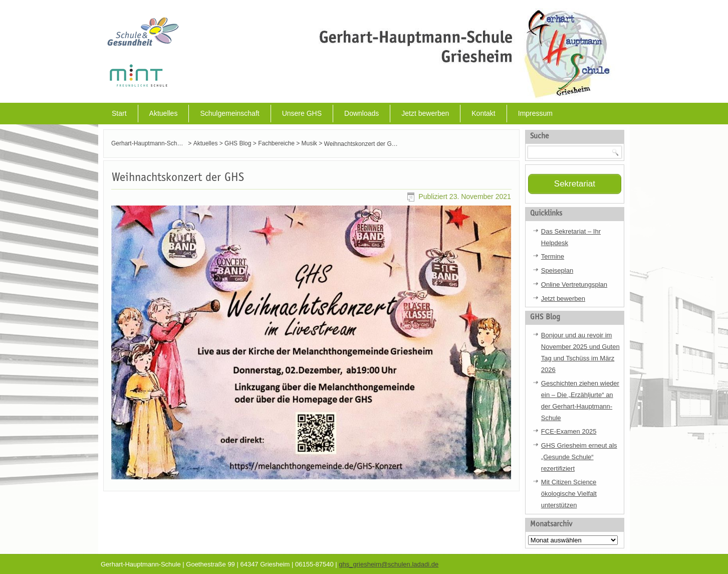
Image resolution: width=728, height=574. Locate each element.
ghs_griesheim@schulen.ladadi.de (389, 564)
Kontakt (483, 113)
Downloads (361, 113)
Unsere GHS (302, 113)
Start (119, 113)
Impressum (535, 113)
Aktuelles (164, 113)
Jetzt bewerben (425, 113)
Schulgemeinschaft (229, 113)
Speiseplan (557, 269)
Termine (553, 256)
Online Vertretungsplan (574, 283)
